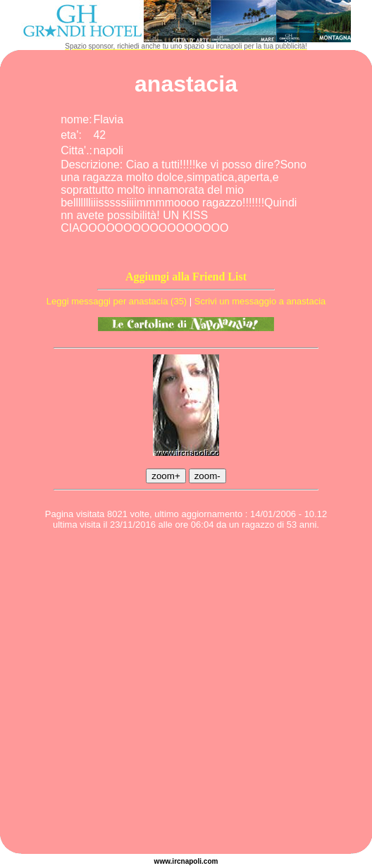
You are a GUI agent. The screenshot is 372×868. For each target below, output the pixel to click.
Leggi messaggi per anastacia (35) (117, 301)
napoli (191, 861)
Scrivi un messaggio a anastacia (260, 301)
